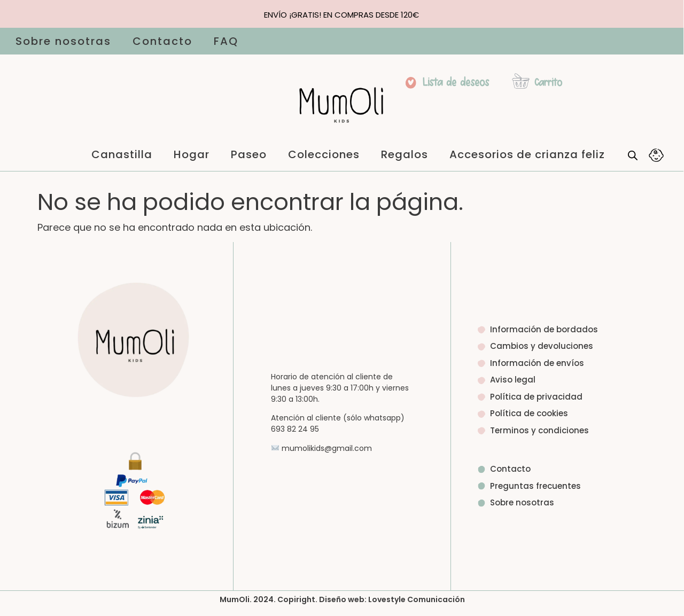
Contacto (162, 41)
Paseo (249, 154)
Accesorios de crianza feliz (527, 154)
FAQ (226, 41)
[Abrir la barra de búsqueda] (633, 155)
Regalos (405, 154)
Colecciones (324, 154)
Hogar (192, 154)
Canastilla (122, 154)
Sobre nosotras (63, 41)
